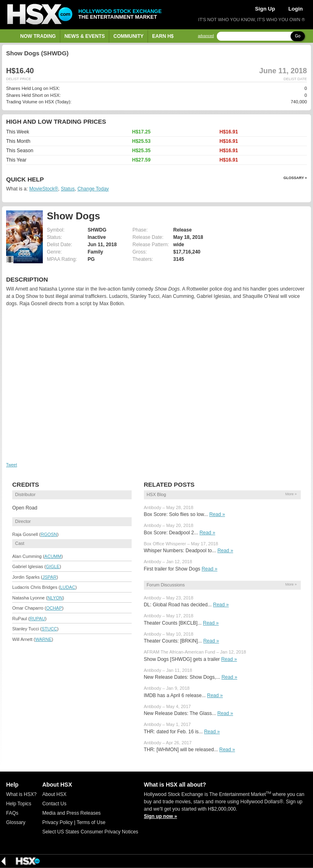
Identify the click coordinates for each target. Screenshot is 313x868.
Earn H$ (163, 36)
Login (296, 9)
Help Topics (19, 804)
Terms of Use (91, 822)
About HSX (54, 794)
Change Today (93, 189)
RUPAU (37, 619)
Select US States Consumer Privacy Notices (90, 832)
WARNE (43, 639)
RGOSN (49, 534)
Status (68, 189)
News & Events (85, 36)
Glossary (16, 822)
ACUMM (53, 556)
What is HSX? (21, 794)
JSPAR (50, 577)
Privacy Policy (58, 822)
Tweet (12, 465)
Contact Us (54, 804)
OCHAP (54, 608)
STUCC (49, 629)
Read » (217, 514)
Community (128, 36)
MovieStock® (44, 189)
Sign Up (265, 9)
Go (298, 36)
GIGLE (53, 566)
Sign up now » (160, 816)
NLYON (55, 598)
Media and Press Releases (72, 813)
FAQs (12, 813)
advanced (206, 36)
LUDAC (67, 587)
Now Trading (38, 36)
